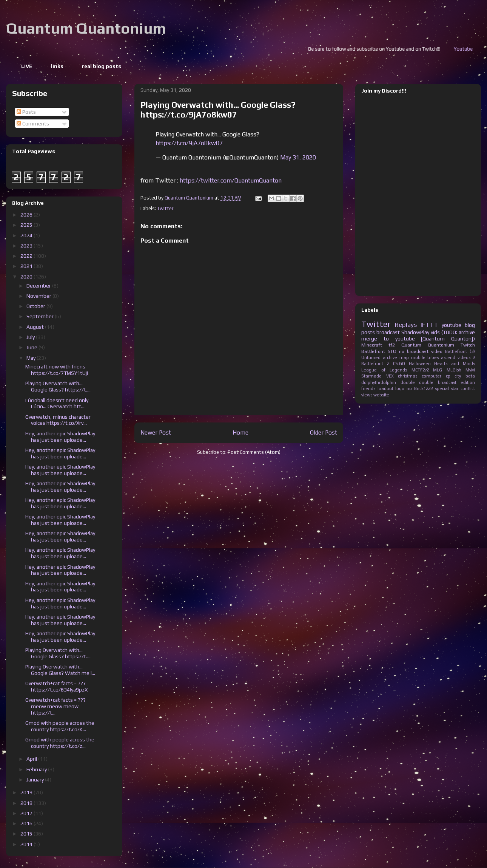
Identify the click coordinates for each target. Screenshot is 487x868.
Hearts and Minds (455, 364)
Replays (406, 325)
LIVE (27, 66)
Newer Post (156, 432)
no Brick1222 (420, 388)
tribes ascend (441, 357)
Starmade (371, 376)
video (437, 351)
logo (400, 388)
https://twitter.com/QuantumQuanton (231, 180)
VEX (390, 376)
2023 (27, 246)
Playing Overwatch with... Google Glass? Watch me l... (60, 670)
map (404, 357)
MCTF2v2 (420, 370)
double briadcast (438, 382)
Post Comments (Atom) (254, 452)
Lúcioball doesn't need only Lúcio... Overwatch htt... (57, 403)
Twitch (468, 345)
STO (392, 351)
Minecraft (372, 345)
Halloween (420, 364)
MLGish (454, 370)
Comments (33, 124)
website (381, 395)
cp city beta (460, 376)
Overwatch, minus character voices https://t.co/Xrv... (58, 420)
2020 (27, 277)
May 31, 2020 (298, 157)
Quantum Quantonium (86, 28)
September (41, 316)
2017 (27, 813)
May (32, 358)
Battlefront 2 (375, 364)
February (37, 769)
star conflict (463, 388)
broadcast (388, 332)
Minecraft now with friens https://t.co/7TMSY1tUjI (57, 370)
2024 (27, 235)
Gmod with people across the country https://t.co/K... (60, 726)
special (442, 388)
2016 (27, 823)
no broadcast (414, 351)
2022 (27, 256)
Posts (26, 112)
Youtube (473, 49)
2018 (27, 803)
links (57, 66)
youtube (452, 325)
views (367, 395)
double (408, 382)
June (32, 347)
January (36, 780)
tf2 (392, 345)
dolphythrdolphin (379, 382)
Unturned (371, 357)
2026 (27, 215)
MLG (438, 370)
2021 (27, 266)
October (36, 306)
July (31, 337)
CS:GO (399, 364)
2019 (27, 792)
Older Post (324, 432)
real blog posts (102, 66)
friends (368, 388)
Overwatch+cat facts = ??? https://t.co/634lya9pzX (56, 686)
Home (240, 432)
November (39, 296)
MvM (470, 370)
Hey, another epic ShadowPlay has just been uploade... (60, 437)
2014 (27, 844)
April (32, 759)
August (36, 327)
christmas (408, 376)
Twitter (165, 208)
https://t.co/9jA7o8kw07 (189, 143)
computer (432, 376)
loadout (385, 388)
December (39, 286)
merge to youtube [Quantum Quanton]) (418, 339)
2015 (27, 834)
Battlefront (373, 351)
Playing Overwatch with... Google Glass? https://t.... (58, 386)
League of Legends (384, 370)
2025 (27, 225)
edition (468, 382)
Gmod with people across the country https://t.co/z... (60, 743)
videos (464, 357)
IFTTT (429, 325)
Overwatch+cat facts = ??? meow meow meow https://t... (55, 706)
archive (390, 357)
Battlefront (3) (460, 351)
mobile (418, 357)
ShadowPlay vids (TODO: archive (438, 332)
